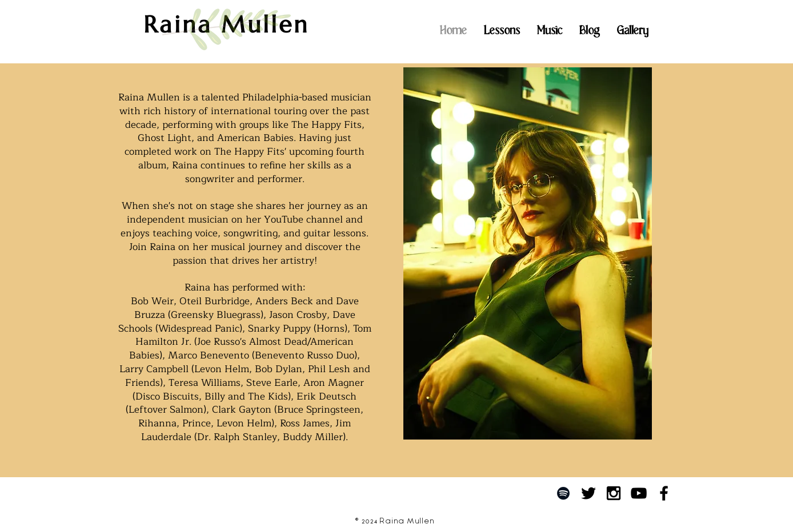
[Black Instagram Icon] (614, 493)
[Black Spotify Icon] (563, 493)
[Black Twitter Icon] (588, 493)
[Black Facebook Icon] (664, 493)
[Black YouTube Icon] (639, 493)
